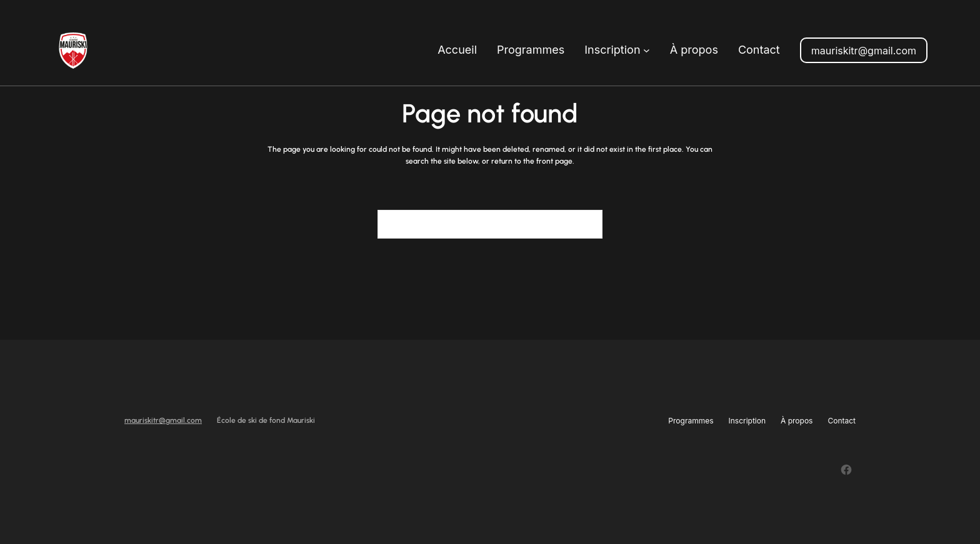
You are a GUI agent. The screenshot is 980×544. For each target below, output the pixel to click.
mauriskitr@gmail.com (864, 51)
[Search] (586, 224)
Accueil (457, 50)
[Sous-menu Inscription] (647, 50)
